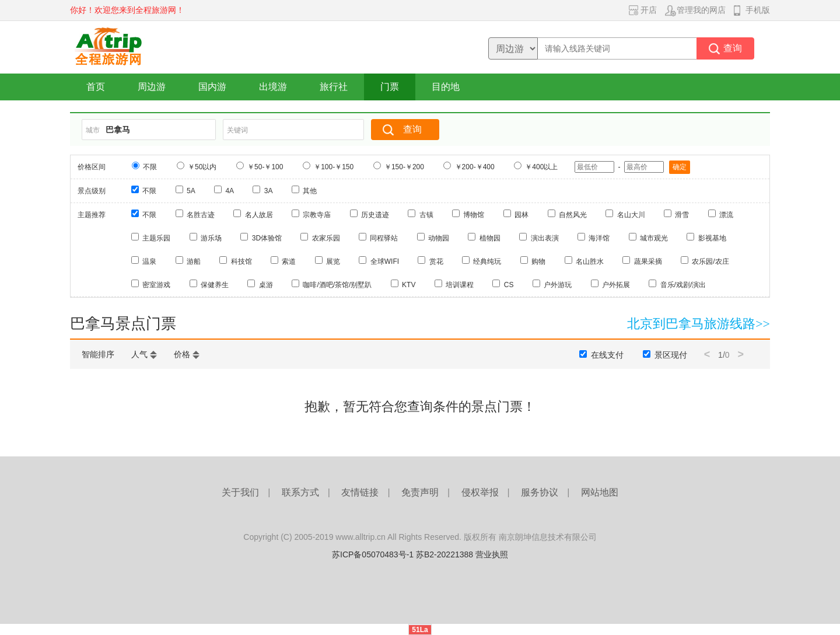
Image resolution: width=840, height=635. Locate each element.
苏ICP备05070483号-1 (373, 554)
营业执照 (492, 554)
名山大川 (631, 215)
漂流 (726, 215)
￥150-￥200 (404, 167)
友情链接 (360, 492)
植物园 (490, 238)
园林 (521, 215)
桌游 (266, 285)
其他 (310, 191)
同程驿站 (384, 238)
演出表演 (545, 238)
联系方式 (300, 492)
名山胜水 (590, 261)
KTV (409, 285)
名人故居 (259, 215)
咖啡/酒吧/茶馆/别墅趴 (337, 285)
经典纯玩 (487, 261)
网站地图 (600, 492)
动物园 (439, 238)
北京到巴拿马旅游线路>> (699, 324)
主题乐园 (156, 238)
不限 (150, 167)
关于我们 (240, 492)
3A (269, 191)
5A (191, 191)
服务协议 (540, 492)
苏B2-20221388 (444, 554)
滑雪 (682, 215)
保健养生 (215, 285)
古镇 (426, 215)
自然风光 (573, 215)
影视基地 (712, 238)
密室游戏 (156, 285)
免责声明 (420, 492)
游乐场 (211, 238)
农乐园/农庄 (710, 261)
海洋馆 (599, 238)
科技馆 (242, 261)
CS (509, 285)
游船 (194, 261)
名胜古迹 (201, 215)
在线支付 (607, 355)
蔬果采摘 (648, 261)
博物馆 (474, 215)
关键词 (237, 130)
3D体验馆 (267, 238)
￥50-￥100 (265, 167)
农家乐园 (326, 238)
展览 (333, 261)
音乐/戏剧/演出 (683, 285)
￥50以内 (202, 167)
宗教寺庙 (317, 215)
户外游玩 (558, 285)
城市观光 (654, 238)
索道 (289, 261)
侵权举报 (480, 492)
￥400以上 (541, 167)
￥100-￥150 (334, 167)
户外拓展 (616, 285)
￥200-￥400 (475, 167)
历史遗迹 (375, 215)
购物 (538, 261)
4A (230, 191)
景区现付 (671, 355)
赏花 (436, 261)
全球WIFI (385, 261)
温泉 (149, 261)
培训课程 (460, 285)
